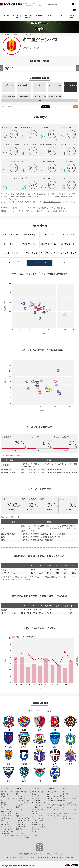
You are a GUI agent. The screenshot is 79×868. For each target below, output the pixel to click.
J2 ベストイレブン (53, 807)
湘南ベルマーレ (21, 816)
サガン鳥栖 (20, 833)
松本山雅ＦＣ (36, 801)
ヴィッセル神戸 (6, 827)
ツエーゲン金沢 (37, 805)
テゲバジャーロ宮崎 (23, 838)
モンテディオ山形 (22, 803)
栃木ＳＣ (35, 794)
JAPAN (39, 16)
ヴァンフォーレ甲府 (23, 818)
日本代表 (66, 794)
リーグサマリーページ (52, 202)
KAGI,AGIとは (67, 803)
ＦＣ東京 (4, 805)
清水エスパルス (6, 816)
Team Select (71, 16)
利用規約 (20, 854)
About (60, 16)
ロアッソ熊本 (36, 829)
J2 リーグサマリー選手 (55, 805)
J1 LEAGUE (5, 788)
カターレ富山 (21, 822)
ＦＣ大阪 (35, 812)
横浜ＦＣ (19, 814)
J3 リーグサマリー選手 (55, 814)
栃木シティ (20, 807)
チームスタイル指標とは (65, 197)
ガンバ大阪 (4, 822)
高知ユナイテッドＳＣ (39, 825)
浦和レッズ (4, 796)
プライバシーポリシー (38, 854)
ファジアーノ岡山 (7, 829)
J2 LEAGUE (20, 788)
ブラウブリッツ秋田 (23, 801)
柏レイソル (4, 803)
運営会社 (49, 854)
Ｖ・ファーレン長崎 (7, 836)
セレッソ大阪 (5, 825)
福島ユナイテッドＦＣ (39, 792)
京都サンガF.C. (6, 820)
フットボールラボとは (70, 796)
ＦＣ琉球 (35, 836)
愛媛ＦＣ (35, 822)
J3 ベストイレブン (53, 816)
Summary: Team (17, 16)
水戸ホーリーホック (7, 794)
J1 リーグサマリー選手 (55, 796)
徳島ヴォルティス (22, 829)
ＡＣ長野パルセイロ (38, 803)
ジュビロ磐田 (21, 825)
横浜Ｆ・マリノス (7, 814)
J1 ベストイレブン (53, 798)
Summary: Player (28, 16)
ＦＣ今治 (19, 831)
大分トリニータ (21, 836)
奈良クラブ (35, 814)
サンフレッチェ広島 (7, 831)
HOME (6, 16)
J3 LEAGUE (35, 788)
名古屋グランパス (7, 818)
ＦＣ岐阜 (35, 807)
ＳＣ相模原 (35, 798)
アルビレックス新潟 (23, 820)
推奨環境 (27, 854)
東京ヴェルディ (6, 807)
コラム (65, 792)
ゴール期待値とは (69, 818)
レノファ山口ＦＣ (38, 818)
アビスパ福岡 (5, 833)
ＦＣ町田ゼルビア (7, 809)
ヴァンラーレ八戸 (22, 796)
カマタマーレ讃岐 (38, 820)
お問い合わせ (58, 854)
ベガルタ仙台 (21, 798)
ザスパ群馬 (35, 796)
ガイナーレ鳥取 (37, 816)
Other (65, 788)
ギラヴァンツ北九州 (38, 827)
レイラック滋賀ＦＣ (38, 809)
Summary (50, 788)
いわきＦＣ (20, 805)
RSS (76, 107)
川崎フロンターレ (7, 812)
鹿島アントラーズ (7, 792)
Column (50, 16)
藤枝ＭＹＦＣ (21, 827)
